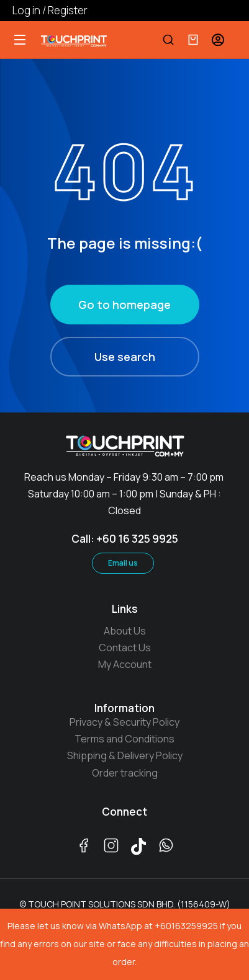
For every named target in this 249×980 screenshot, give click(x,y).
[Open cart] (193, 40)
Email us (123, 563)
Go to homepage (124, 305)
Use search (125, 357)
